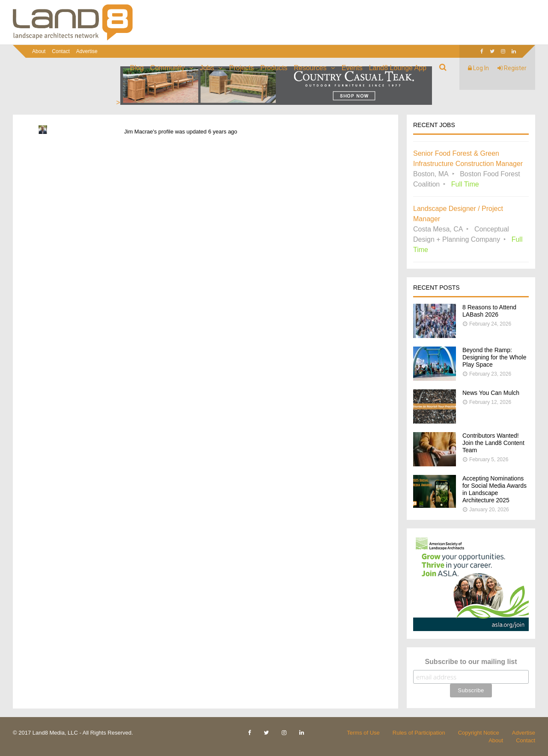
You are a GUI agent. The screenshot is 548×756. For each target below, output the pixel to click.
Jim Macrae (138, 132)
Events (352, 68)
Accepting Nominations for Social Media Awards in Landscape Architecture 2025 (494, 489)
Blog (137, 68)
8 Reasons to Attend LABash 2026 (489, 311)
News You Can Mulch (491, 393)
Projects (241, 68)
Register (512, 68)
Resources (310, 68)
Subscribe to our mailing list (471, 662)
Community (168, 68)
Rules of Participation (419, 733)
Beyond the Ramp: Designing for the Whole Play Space (494, 357)
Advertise (87, 51)
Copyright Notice (479, 733)
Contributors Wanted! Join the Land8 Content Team (493, 443)
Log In (478, 68)
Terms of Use (363, 733)
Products (274, 68)
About (39, 51)
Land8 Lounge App (398, 68)
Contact (61, 51)
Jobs (207, 68)
